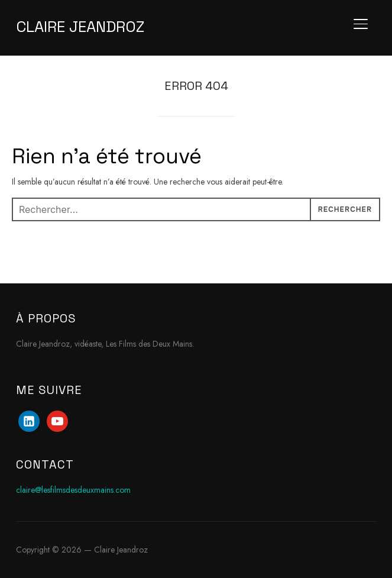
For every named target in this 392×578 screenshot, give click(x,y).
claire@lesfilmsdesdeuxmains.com (73, 490)
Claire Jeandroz (80, 27)
